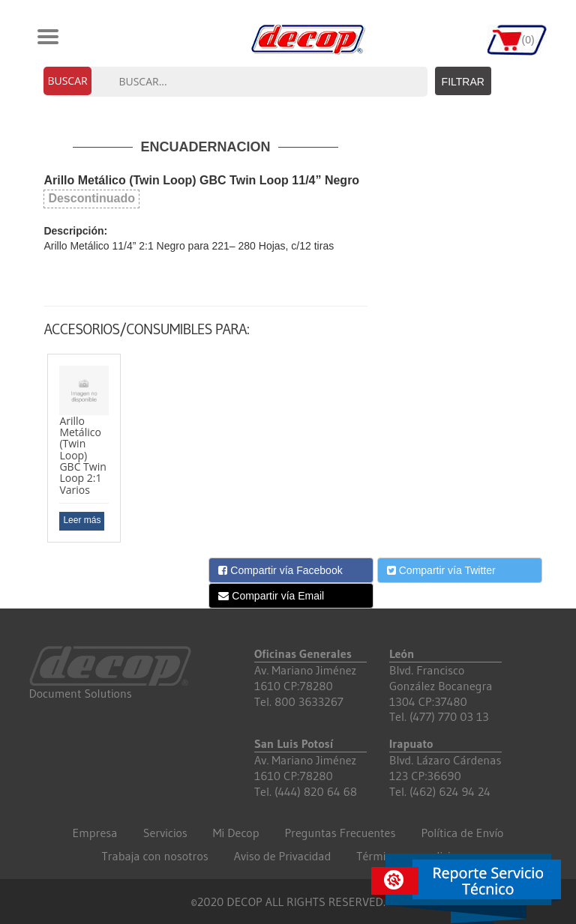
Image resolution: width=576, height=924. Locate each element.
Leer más (82, 520)
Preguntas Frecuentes (340, 833)
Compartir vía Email (271, 596)
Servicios (165, 833)
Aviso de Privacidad (283, 856)
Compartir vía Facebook (280, 570)
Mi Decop (236, 833)
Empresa (95, 833)
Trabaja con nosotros (154, 856)
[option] (84, 449)
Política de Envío (462, 833)
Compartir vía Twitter (441, 570)
